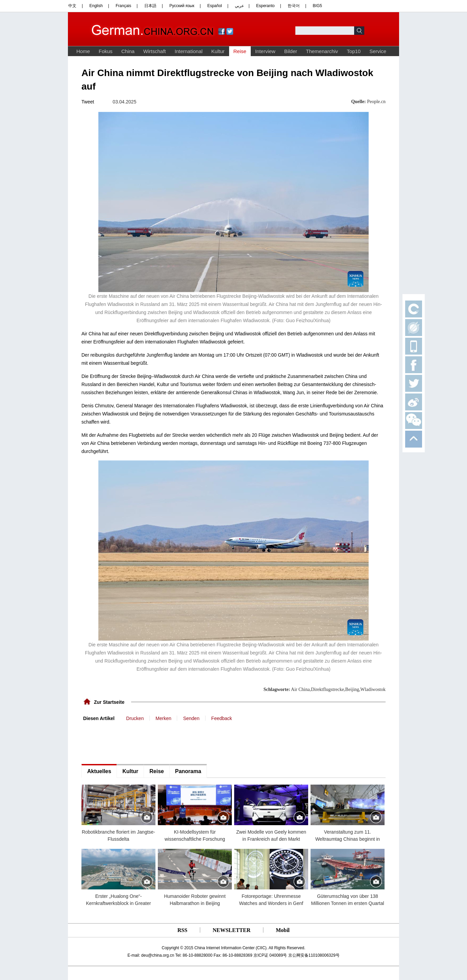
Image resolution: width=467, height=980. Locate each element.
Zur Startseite (109, 702)
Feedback (222, 718)
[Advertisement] (132, 742)
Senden (191, 718)
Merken (163, 718)
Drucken (135, 718)
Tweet (88, 102)
